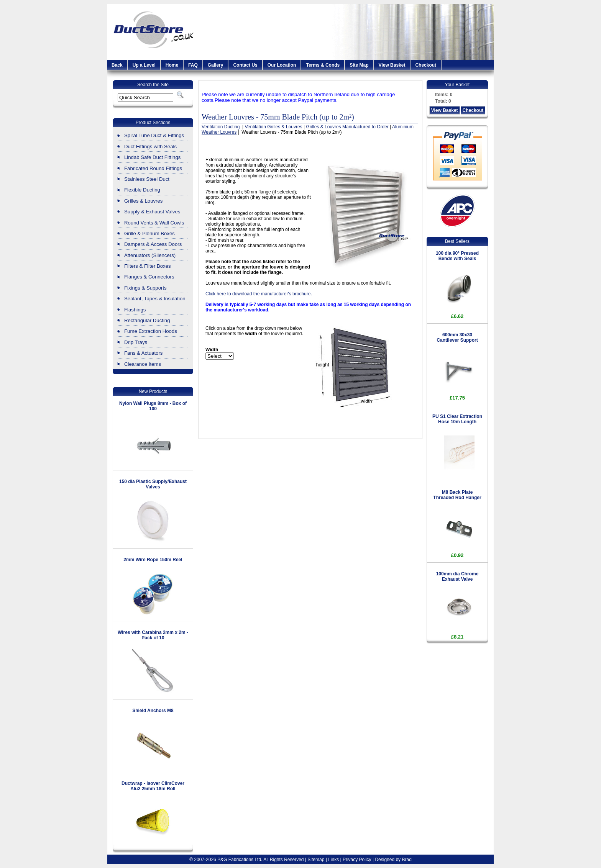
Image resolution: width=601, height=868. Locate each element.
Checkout (426, 65)
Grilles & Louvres (143, 201)
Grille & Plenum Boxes (149, 233)
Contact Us (245, 65)
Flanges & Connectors (149, 277)
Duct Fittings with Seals (150, 147)
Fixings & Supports (145, 288)
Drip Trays (136, 342)
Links (333, 860)
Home (172, 65)
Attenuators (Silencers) (150, 255)
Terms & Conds (323, 65)
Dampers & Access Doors (153, 244)
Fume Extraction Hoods (151, 331)
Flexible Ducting (142, 190)
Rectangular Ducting (147, 320)
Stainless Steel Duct (147, 179)
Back (117, 65)
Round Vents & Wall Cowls (154, 223)
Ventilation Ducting (221, 127)
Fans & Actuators (143, 353)
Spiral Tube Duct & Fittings (154, 135)
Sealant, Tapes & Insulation (155, 299)
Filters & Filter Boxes (148, 266)
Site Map (359, 65)
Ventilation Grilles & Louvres (274, 127)
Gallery (216, 65)
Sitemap (316, 860)
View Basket (392, 65)
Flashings (135, 310)
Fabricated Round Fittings (153, 168)
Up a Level (144, 65)
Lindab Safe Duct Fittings (152, 157)
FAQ (193, 65)
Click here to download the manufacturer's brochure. (259, 294)
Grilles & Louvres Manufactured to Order (347, 127)
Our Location (282, 65)
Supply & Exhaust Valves (152, 212)
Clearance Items (143, 364)
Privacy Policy (357, 860)
